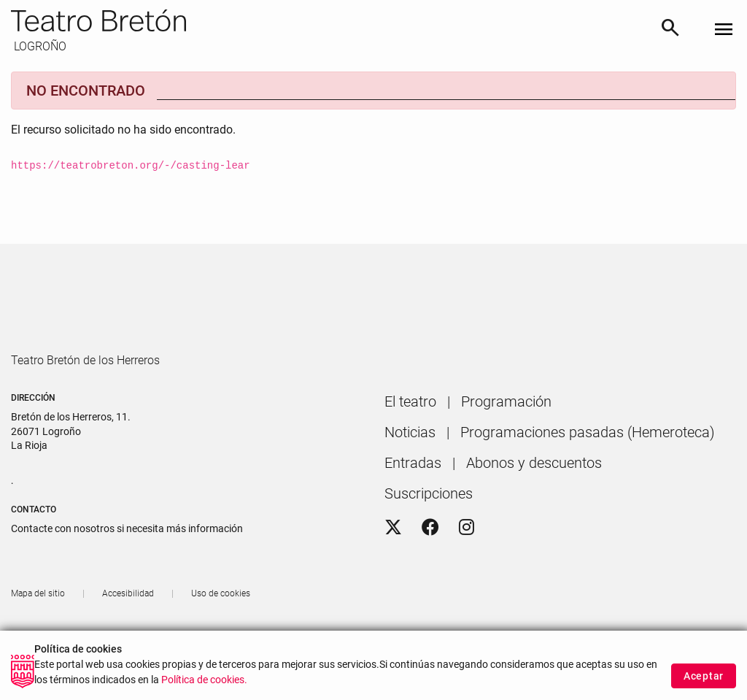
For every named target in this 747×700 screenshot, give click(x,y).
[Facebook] (430, 569)
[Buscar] (670, 30)
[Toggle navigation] (724, 30)
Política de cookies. (204, 686)
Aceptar (704, 682)
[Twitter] (393, 569)
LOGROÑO (39, 46)
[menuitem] (410, 443)
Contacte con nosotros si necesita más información (127, 570)
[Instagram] (467, 569)
